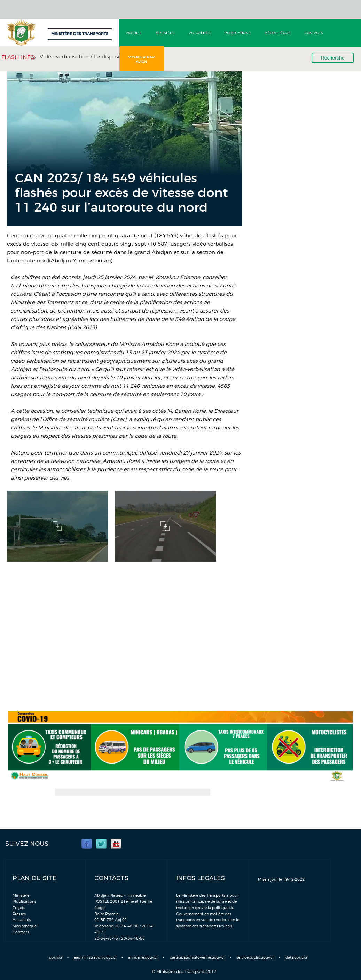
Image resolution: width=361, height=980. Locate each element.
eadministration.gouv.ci (95, 958)
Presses (19, 914)
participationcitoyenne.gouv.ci (197, 958)
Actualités (200, 33)
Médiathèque (277, 33)
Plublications (24, 902)
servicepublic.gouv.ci (255, 958)
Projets (19, 908)
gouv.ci (56, 958)
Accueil (134, 33)
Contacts (314, 33)
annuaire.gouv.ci (143, 958)
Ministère (165, 33)
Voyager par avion (141, 60)
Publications (237, 33)
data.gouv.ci (296, 958)
